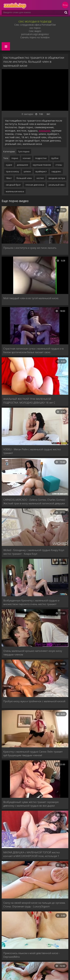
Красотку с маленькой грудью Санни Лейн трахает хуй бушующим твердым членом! (33, 753)
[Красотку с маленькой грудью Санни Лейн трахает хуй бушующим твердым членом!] (35, 729)
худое (9, 165)
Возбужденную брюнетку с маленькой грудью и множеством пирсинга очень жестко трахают (31, 602)
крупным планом (42, 165)
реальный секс (57, 185)
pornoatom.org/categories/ (35, 34)
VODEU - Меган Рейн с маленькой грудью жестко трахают (32, 451)
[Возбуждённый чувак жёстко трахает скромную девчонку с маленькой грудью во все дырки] (35, 779)
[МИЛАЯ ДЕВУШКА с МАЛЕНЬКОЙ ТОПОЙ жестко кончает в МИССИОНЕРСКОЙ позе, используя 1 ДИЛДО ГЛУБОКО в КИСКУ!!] (35, 830)
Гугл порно (24, 151)
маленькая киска (15, 191)
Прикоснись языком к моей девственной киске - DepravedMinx (31, 955)
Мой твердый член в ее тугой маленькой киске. (31, 298)
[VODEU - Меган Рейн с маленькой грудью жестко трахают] (35, 427)
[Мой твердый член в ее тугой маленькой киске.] (35, 276)
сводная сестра (57, 178)
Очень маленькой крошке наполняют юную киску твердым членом (33, 653)
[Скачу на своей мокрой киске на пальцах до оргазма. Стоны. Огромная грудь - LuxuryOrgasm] (35, 880)
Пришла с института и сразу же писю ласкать (30, 248)
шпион (27, 171)
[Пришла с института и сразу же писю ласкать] (35, 225)
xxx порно (35, 28)
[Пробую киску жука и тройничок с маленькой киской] (35, 679)
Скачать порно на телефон (35, 37)
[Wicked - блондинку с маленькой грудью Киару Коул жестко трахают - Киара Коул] (35, 527)
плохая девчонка (35, 185)
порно (15, 158)
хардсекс (56, 171)
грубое (55, 158)
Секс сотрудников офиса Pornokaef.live (35, 25)
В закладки (27, 114)
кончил (27, 158)
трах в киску (12, 171)
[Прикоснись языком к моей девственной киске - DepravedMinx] (35, 931)
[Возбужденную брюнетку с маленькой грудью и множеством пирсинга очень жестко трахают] (35, 578)
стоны (59, 165)
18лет (9, 178)
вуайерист (41, 171)
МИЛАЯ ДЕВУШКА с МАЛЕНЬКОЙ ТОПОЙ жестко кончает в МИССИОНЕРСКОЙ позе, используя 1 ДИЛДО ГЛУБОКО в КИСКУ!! (32, 854)
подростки (41, 158)
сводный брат (13, 185)
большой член (24, 178)
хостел (40, 178)
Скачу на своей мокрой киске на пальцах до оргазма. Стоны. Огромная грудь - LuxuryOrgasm (34, 905)
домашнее (44, 131)
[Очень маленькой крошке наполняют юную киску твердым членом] (35, 628)
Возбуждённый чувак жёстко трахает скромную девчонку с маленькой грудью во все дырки (31, 804)
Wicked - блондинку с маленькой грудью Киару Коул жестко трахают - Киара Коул (34, 552)
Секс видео (35, 31)
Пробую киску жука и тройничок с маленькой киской (34, 701)
